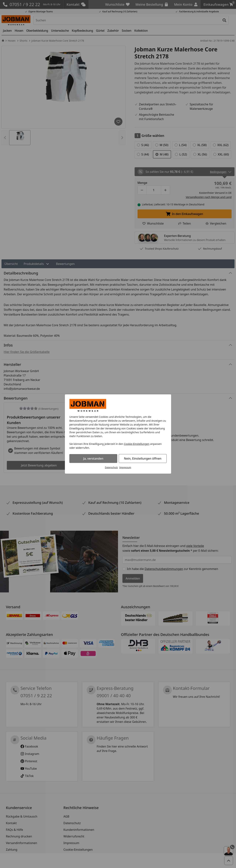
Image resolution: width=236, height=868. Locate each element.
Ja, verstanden (93, 458)
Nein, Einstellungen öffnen (143, 458)
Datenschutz (111, 467)
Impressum (125, 467)
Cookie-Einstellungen (137, 444)
